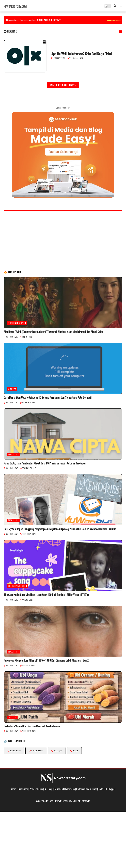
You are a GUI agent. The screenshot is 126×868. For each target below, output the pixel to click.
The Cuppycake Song (17, 586)
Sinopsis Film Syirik (17, 323)
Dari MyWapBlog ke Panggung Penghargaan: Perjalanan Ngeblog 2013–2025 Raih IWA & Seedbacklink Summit (60, 529)
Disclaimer (23, 789)
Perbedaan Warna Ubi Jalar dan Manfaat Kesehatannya (32, 726)
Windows (12, 389)
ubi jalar (12, 718)
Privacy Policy (36, 789)
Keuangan (58, 750)
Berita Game (15, 750)
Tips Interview (59, 58)
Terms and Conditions (64, 789)
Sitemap (48, 789)
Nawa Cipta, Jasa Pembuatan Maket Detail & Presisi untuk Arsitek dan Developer (45, 463)
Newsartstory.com (15, 6)
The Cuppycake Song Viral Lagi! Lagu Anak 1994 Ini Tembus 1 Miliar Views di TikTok (46, 595)
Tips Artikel (14, 455)
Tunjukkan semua (113, 20)
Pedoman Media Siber (87, 789)
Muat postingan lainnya (63, 85)
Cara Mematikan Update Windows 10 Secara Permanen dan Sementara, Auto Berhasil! (48, 397)
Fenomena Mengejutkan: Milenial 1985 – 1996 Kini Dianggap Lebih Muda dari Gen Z (46, 660)
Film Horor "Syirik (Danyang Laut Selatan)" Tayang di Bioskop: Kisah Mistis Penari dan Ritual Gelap (54, 332)
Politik (76, 750)
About (13, 789)
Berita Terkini (37, 750)
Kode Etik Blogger (107, 789)
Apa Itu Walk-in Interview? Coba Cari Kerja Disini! (82, 54)
